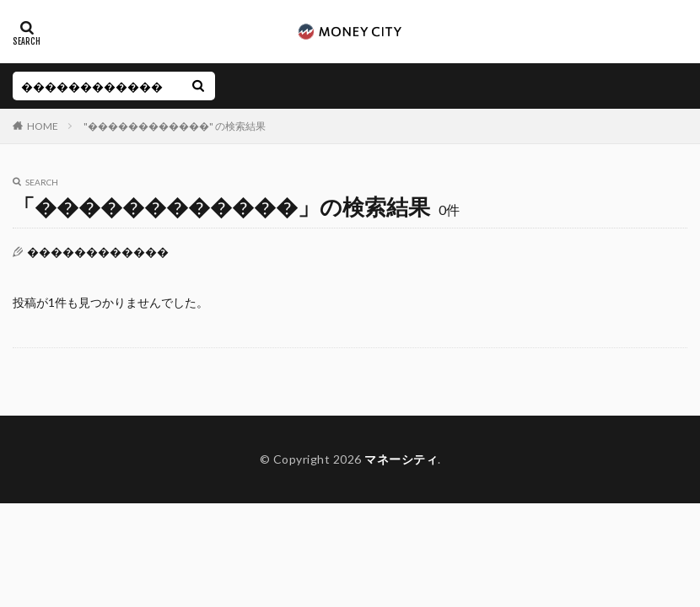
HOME (43, 126)
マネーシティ (401, 459)
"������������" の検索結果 (175, 126)
